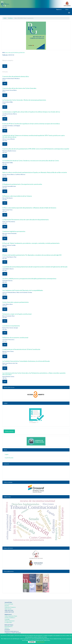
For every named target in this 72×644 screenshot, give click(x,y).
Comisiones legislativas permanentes (14, 231)
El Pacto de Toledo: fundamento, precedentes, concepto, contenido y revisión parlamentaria (31, 243)
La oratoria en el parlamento (11, 326)
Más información (41, 642)
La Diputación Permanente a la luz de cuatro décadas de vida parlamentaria (25, 220)
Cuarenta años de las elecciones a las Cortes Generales (19, 88)
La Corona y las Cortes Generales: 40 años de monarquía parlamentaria (24, 100)
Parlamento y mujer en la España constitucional (17, 314)
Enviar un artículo (9, 431)
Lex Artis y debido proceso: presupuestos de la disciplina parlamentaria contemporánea (29, 279)
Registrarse (58, 10)
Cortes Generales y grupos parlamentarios (16, 302)
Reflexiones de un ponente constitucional (15, 338)
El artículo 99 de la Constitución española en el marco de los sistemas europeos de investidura (31, 124)
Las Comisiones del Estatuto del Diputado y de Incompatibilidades (23, 290)
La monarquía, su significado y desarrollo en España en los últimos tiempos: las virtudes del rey (31, 112)
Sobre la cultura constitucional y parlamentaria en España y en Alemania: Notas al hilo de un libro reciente (35, 172)
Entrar (66, 10)
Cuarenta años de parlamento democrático (16, 76)
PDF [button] (5, 66)
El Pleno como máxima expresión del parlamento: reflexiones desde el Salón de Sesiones (29, 208)
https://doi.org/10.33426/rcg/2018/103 (15, 53)
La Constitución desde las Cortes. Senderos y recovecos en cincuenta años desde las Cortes (31, 161)
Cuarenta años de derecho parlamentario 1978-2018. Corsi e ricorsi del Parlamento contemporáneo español (36, 149)
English (7, 454)
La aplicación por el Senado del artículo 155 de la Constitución (21, 349)
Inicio (5, 18)
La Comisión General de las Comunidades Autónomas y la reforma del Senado (26, 361)
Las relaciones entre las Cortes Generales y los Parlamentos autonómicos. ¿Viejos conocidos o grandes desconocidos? (34, 374)
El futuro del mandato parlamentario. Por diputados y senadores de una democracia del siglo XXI (32, 255)
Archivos (10, 18)
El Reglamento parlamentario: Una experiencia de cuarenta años (22, 184)
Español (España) (9, 458)
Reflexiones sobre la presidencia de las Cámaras (17, 196)
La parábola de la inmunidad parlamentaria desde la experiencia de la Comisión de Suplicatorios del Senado (35, 267)
